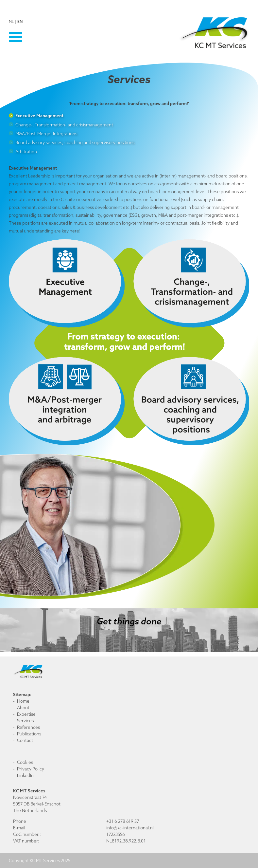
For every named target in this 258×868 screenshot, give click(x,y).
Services (25, 721)
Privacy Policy (31, 769)
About (23, 708)
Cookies (25, 762)
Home (23, 701)
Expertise (26, 714)
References (28, 727)
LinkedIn (25, 775)
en (20, 21)
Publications (29, 734)
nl (11, 21)
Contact (25, 740)
